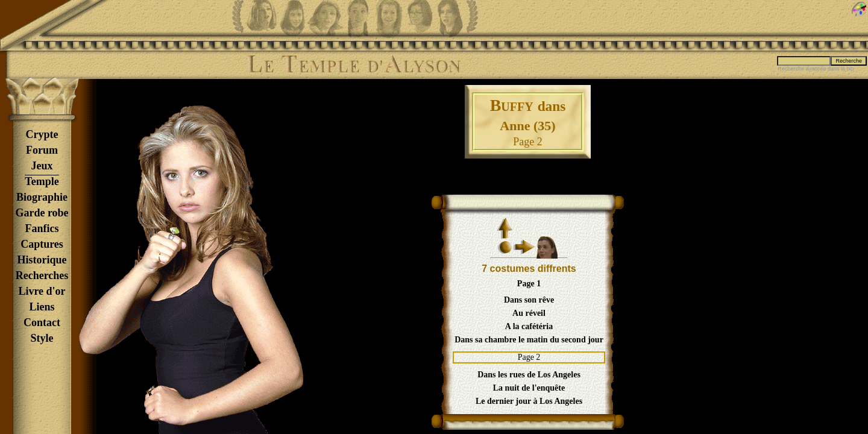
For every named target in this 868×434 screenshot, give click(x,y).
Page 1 (529, 284)
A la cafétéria (529, 326)
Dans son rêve (529, 300)
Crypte (42, 134)
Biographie (42, 197)
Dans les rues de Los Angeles (529, 375)
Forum (42, 150)
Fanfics (42, 228)
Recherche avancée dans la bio (816, 69)
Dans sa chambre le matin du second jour (529, 340)
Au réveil (529, 313)
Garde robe (42, 213)
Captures (42, 244)
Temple (42, 181)
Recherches (42, 275)
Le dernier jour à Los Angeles (529, 401)
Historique (42, 260)
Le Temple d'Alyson (354, 64)
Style (42, 338)
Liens (42, 307)
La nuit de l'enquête (529, 388)
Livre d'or (42, 291)
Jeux (42, 166)
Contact (42, 322)
